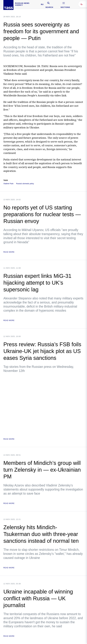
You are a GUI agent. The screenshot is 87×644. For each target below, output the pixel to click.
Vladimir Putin (8, 184)
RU (42, 4)
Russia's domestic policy (25, 184)
